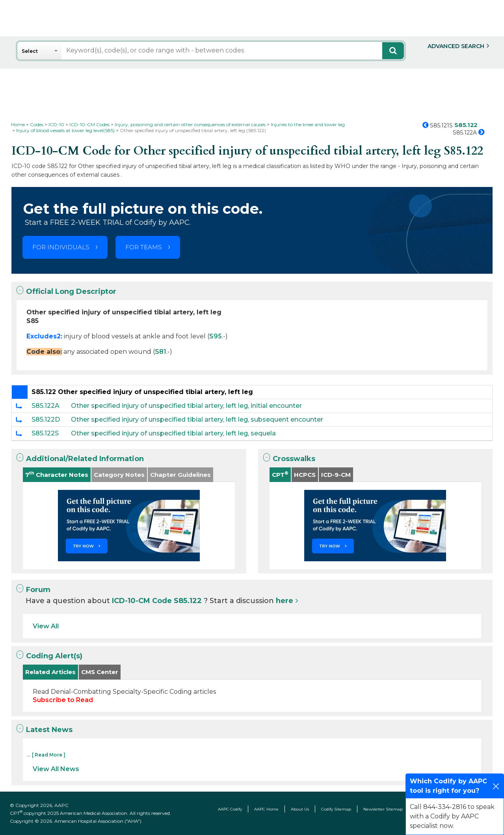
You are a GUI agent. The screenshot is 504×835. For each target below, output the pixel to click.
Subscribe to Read (63, 700)
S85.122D (46, 419)
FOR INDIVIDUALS (61, 247)
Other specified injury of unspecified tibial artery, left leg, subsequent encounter (197, 419)
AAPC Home (266, 809)
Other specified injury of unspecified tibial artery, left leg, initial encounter (186, 406)
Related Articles (50, 672)
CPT (280, 474)
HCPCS (305, 475)
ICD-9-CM (336, 475)
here (285, 601)
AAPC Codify (230, 809)
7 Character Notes (57, 474)
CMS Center (100, 672)
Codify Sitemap (336, 809)
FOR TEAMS (144, 247)
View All (46, 626)
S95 (216, 336)
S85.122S (45, 433)
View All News (56, 769)
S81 (161, 352)
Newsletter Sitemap (383, 809)
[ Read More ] (49, 755)
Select (30, 51)
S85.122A (46, 406)
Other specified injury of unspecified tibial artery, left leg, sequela (173, 433)
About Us (300, 809)
